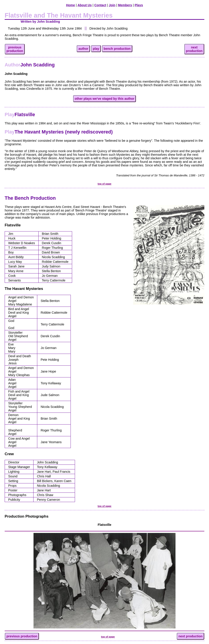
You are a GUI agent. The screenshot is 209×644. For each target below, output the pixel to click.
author (83, 49)
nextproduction (194, 49)
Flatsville (20, 115)
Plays (139, 5)
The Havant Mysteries (24, 289)
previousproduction (15, 49)
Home (71, 5)
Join (112, 5)
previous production (22, 636)
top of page (104, 184)
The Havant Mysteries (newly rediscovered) (59, 132)
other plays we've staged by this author (105, 99)
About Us (85, 5)
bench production (117, 49)
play (96, 49)
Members (125, 5)
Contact (100, 5)
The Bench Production (30, 198)
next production (190, 636)
